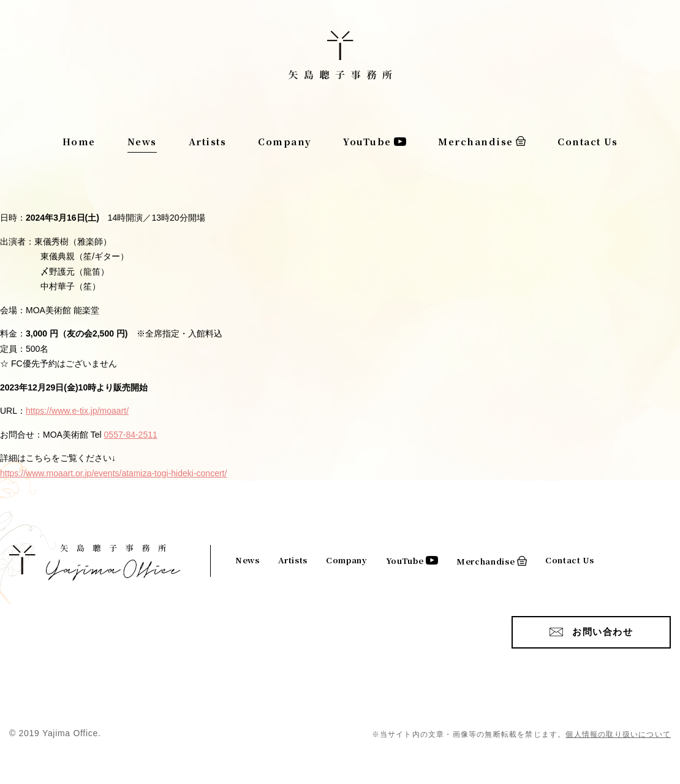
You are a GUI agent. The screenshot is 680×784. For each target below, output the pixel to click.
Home (79, 141)
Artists (208, 141)
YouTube (367, 141)
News (142, 141)
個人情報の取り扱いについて (618, 734)
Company (285, 141)
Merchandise (476, 141)
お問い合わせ (603, 632)
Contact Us (587, 141)
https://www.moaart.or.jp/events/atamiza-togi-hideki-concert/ (113, 473)
